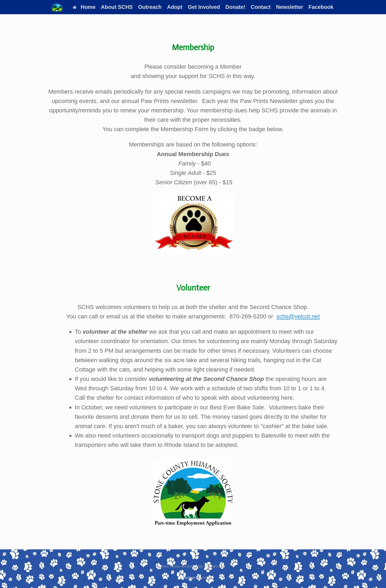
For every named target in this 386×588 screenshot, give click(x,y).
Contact (261, 7)
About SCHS (117, 7)
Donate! (235, 7)
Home (84, 7)
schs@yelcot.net (298, 316)
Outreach (150, 7)
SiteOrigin (189, 578)
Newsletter (290, 7)
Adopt (175, 7)
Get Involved (204, 7)
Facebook (321, 7)
